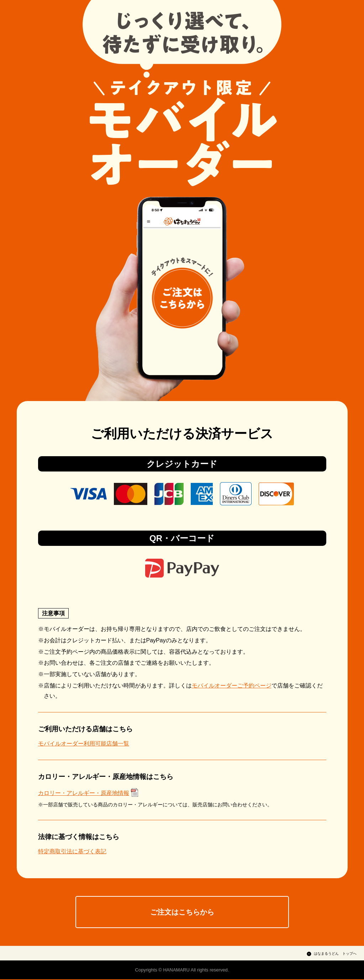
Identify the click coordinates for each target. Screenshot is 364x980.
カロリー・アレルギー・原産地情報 (84, 793)
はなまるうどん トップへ (335, 954)
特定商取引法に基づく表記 (72, 851)
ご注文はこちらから (182, 912)
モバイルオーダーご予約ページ (232, 686)
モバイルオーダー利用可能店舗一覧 (84, 744)
